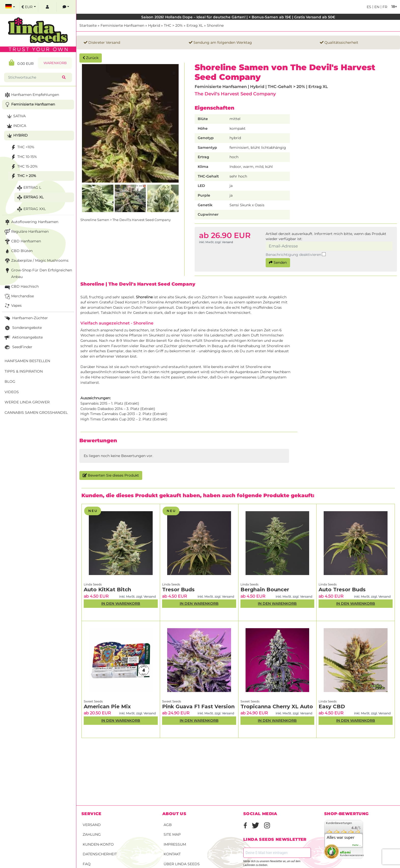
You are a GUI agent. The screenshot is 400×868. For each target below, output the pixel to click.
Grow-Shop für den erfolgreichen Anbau (38, 273)
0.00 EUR (21, 63)
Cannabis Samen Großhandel (36, 413)
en (376, 7)
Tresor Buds (178, 590)
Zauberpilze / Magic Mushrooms (36, 261)
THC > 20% (173, 25)
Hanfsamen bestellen (27, 361)
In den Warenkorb (121, 604)
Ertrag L (28, 188)
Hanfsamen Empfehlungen (31, 95)
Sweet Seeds (93, 701)
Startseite (88, 25)
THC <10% (22, 147)
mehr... (357, 845)
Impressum (175, 844)
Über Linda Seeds (182, 864)
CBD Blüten (18, 251)
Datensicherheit (100, 854)
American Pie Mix (107, 707)
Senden (278, 262)
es (369, 7)
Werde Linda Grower (27, 402)
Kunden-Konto (98, 844)
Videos (12, 392)
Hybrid (154, 25)
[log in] (47, 7)
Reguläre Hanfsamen (26, 232)
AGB (168, 825)
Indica (16, 126)
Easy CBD (332, 707)
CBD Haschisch (21, 287)
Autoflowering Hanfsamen (31, 222)
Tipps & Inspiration (24, 371)
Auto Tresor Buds (342, 590)
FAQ (87, 864)
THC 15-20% (24, 167)
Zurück (91, 58)
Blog (10, 381)
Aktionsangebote (23, 338)
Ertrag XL (195, 25)
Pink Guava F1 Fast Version (198, 707)
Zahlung (92, 834)
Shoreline (215, 25)
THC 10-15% (23, 157)
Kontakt (172, 854)
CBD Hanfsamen (22, 241)
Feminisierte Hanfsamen (122, 25)
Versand (92, 825)
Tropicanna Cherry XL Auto (277, 707)
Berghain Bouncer (265, 590)
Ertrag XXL (31, 209)
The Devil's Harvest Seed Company (235, 94)
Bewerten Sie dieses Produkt (111, 475)
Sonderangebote (23, 328)
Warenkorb (55, 63)
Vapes (13, 306)
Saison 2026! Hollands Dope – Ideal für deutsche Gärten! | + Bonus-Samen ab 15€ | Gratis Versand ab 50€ (238, 17)
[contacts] (66, 7)
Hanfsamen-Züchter (26, 318)
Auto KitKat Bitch (107, 590)
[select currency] (29, 7)
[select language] (10, 7)
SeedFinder (18, 347)
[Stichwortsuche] (34, 77)
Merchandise (19, 296)
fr (384, 7)
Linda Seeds (93, 584)
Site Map (172, 834)
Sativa (16, 116)
